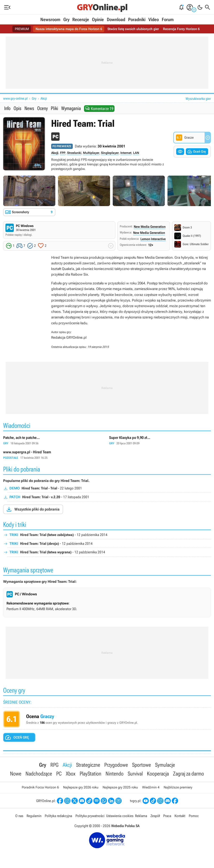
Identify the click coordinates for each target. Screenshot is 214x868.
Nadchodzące (39, 774)
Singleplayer (110, 153)
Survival (135, 774)
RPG (54, 765)
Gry (66, 20)
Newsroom (50, 20)
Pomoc (194, 816)
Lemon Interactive (153, 239)
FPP (63, 153)
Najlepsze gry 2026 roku (81, 788)
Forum (168, 20)
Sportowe (141, 765)
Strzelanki (74, 153)
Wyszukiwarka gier (198, 99)
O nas (19, 816)
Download (116, 20)
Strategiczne (88, 765)
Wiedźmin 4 (151, 788)
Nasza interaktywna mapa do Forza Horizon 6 (69, 29)
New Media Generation (150, 227)
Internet (126, 153)
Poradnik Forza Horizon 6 (40, 788)
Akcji (44, 98)
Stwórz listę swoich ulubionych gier (133, 29)
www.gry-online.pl (15, 98)
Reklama (141, 816)
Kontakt (180, 816)
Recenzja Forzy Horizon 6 (181, 29)
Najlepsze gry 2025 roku (120, 788)
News (29, 108)
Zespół (155, 816)
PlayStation (90, 774)
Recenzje (81, 20)
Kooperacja (158, 774)
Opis (17, 108)
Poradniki (137, 20)
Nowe (16, 774)
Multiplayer (91, 153)
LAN (136, 153)
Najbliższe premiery (178, 788)
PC (59, 774)
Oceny (42, 108)
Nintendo (115, 774)
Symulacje (165, 765)
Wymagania (71, 108)
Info (7, 108)
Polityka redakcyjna (58, 816)
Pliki (54, 108)
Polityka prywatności (90, 816)
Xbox (71, 774)
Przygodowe (116, 765)
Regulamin (34, 816)
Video (154, 20)
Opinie (98, 20)
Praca (167, 816)
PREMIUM (22, 29)
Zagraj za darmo (189, 774)
